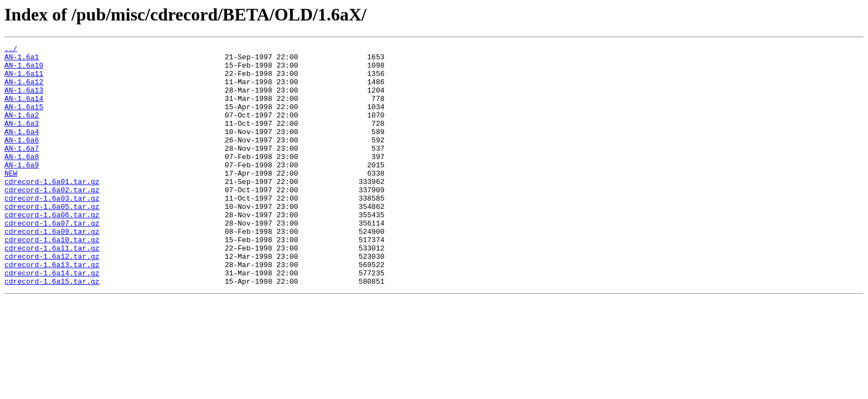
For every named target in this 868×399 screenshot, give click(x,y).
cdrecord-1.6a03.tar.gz (52, 229)
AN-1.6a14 (24, 110)
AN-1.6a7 (22, 170)
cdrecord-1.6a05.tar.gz (52, 239)
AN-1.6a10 (24, 70)
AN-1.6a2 (22, 130)
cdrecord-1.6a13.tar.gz (52, 309)
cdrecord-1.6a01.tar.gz (52, 209)
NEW (11, 199)
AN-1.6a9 (22, 190)
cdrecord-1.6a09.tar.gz (52, 269)
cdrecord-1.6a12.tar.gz (52, 299)
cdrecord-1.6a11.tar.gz (52, 289)
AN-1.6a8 (22, 180)
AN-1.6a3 (22, 140)
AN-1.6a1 (22, 60)
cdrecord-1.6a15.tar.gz (52, 329)
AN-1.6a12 (24, 90)
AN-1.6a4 (22, 150)
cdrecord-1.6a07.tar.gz (52, 259)
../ (11, 50)
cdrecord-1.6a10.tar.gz (52, 279)
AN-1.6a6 (22, 160)
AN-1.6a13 (24, 100)
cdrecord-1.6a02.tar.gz (52, 219)
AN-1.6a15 (24, 120)
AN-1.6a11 (24, 80)
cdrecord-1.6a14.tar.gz (52, 319)
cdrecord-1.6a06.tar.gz (52, 249)
